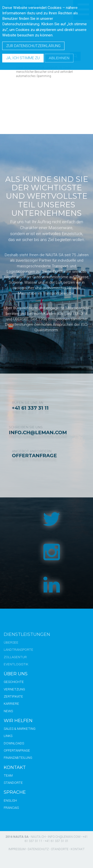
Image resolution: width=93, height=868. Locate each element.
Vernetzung (14, 689)
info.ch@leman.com (64, 837)
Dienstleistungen (27, 634)
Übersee (11, 642)
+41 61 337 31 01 (57, 841)
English (10, 800)
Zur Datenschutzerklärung (33, 46)
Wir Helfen (18, 721)
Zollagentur (15, 657)
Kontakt (15, 767)
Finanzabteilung (18, 758)
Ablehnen (59, 58)
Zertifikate (13, 696)
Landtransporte (18, 650)
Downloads (14, 743)
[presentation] (54, 90)
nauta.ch (38, 837)
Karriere (11, 704)
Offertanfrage (17, 750)
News (8, 711)
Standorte (13, 783)
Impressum (17, 849)
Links (8, 736)
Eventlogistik (16, 664)
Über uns (16, 674)
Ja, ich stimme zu (23, 58)
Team (8, 775)
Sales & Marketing (20, 729)
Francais (11, 808)
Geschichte (14, 682)
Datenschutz (38, 849)
